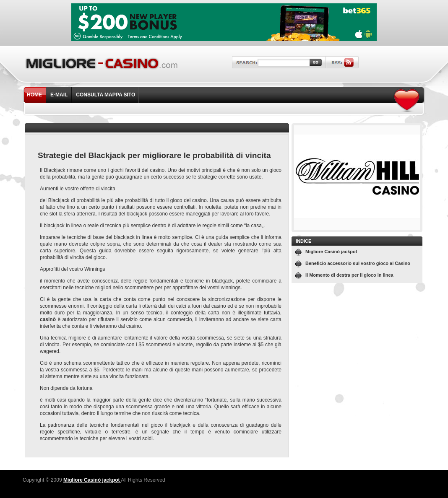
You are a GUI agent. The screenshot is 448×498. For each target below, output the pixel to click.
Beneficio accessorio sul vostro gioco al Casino (358, 263)
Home (34, 95)
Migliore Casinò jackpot (331, 252)
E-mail (59, 95)
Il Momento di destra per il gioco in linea (349, 275)
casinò (48, 319)
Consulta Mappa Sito (105, 95)
